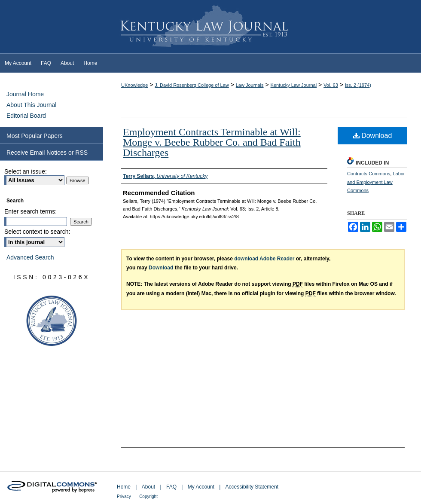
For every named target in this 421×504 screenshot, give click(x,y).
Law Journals (250, 85)
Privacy (124, 496)
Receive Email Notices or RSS (47, 153)
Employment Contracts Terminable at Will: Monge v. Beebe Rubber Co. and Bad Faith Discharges (212, 142)
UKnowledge (134, 85)
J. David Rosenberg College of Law (192, 85)
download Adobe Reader (264, 259)
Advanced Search (30, 257)
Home (124, 487)
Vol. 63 (331, 85)
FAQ (171, 487)
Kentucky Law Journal (210, 27)
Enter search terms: (31, 211)
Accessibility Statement (252, 487)
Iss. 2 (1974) (358, 85)
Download (373, 136)
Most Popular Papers (35, 136)
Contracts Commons (369, 174)
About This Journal (31, 105)
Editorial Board (26, 116)
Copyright (148, 496)
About (148, 487)
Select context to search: (37, 232)
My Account (201, 487)
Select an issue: (26, 171)
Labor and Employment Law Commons (376, 182)
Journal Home (25, 94)
